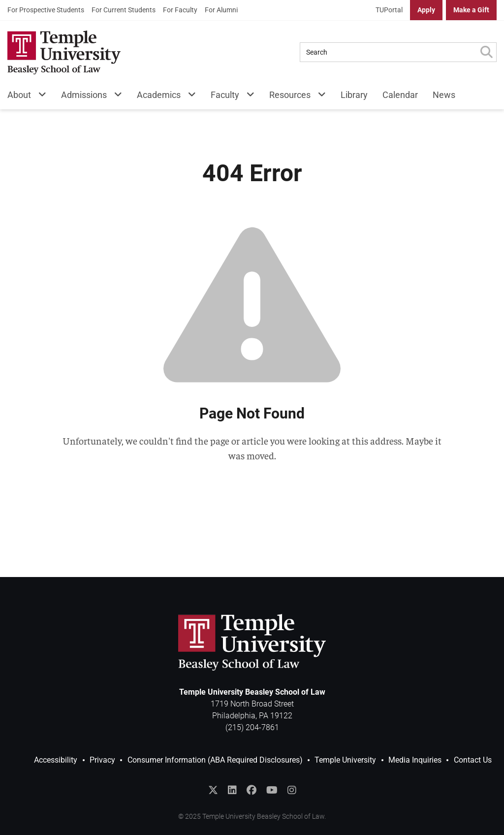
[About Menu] (39, 97)
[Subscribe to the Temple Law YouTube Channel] (272, 790)
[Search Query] (388, 52)
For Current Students (124, 10)
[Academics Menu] (188, 97)
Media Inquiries (415, 760)
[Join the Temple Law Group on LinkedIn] (232, 790)
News (444, 95)
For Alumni (221, 10)
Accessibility (56, 760)
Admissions (84, 95)
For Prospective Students (46, 10)
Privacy (102, 760)
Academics (159, 95)
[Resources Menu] (318, 97)
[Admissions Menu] (114, 97)
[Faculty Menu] (247, 97)
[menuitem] (46, 10)
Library (354, 95)
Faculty (225, 95)
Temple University (345, 760)
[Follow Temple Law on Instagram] (292, 790)
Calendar (400, 95)
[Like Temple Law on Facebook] (252, 790)
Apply (426, 10)
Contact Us (473, 760)
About (19, 95)
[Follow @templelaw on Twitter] (213, 790)
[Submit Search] (486, 52)
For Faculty (180, 10)
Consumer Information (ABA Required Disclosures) (215, 760)
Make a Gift (471, 10)
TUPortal (389, 10)
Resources (290, 95)
